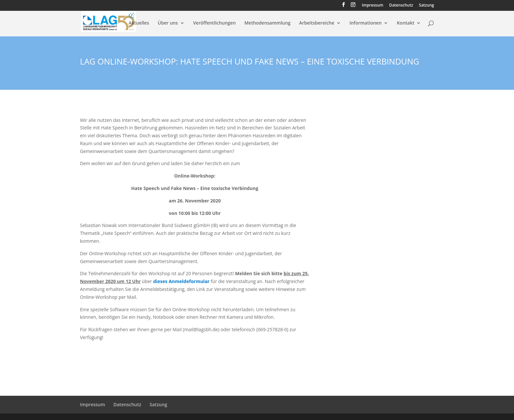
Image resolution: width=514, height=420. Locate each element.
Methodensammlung (267, 23)
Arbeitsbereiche (317, 23)
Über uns (168, 23)
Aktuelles (139, 23)
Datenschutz (401, 6)
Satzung (426, 6)
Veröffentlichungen (214, 23)
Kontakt (405, 23)
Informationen (366, 23)
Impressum (373, 6)
